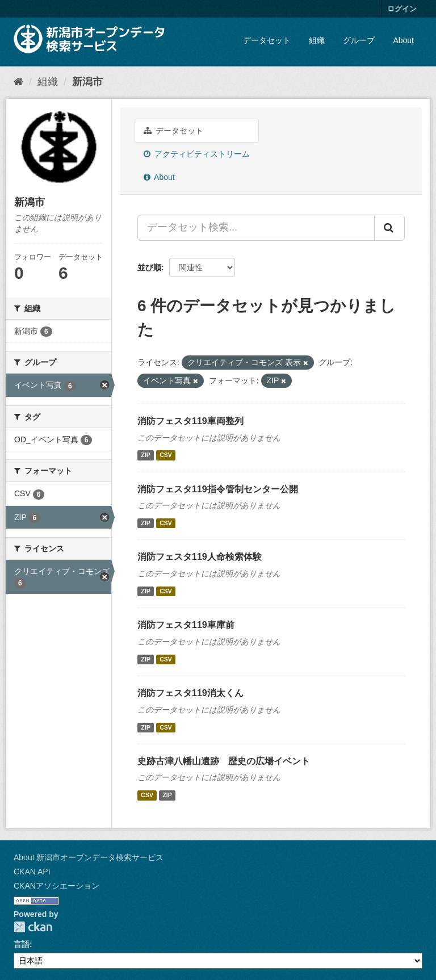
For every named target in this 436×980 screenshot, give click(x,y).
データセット (267, 40)
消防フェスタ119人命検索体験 (200, 557)
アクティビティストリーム (197, 154)
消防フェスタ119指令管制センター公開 (218, 489)
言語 (22, 944)
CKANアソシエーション (56, 886)
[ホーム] (18, 82)
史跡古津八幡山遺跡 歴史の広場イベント (224, 761)
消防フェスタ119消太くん (190, 693)
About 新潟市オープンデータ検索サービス (89, 857)
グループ (359, 40)
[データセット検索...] (256, 228)
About (403, 40)
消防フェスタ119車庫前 (186, 625)
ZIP (145, 455)
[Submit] (389, 228)
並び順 (149, 267)
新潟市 (87, 82)
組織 (317, 40)
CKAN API (32, 872)
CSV (166, 455)
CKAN (33, 927)
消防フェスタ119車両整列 (190, 421)
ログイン (402, 9)
